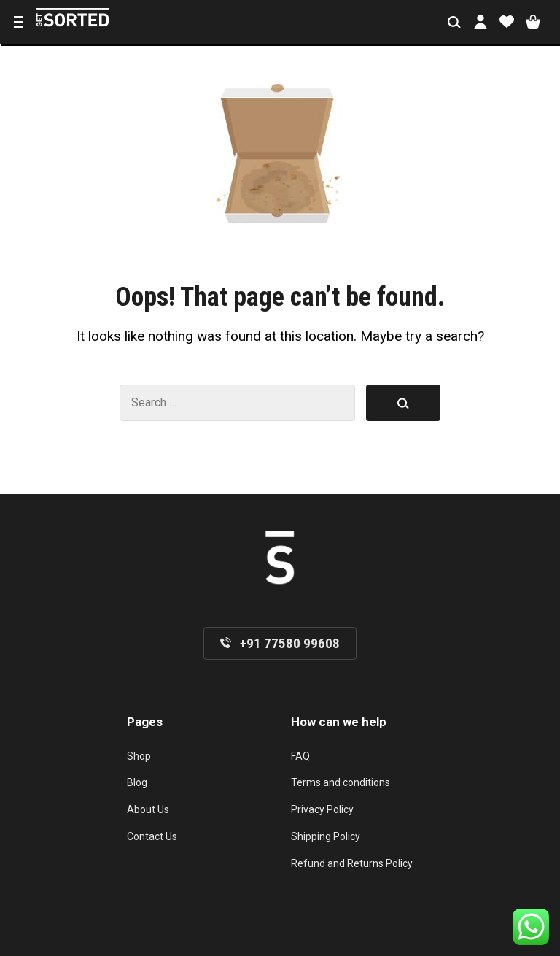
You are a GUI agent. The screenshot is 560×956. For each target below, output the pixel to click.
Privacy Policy (322, 809)
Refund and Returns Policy (352, 863)
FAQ (300, 756)
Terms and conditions (341, 782)
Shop (139, 756)
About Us (148, 809)
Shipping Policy (326, 836)
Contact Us (152, 836)
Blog (137, 782)
